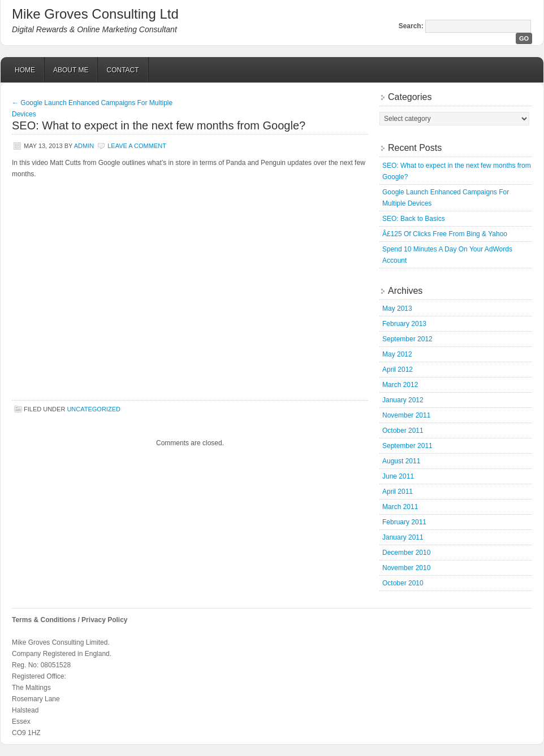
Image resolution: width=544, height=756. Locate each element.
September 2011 (407, 446)
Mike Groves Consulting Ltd (95, 14)
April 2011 (398, 492)
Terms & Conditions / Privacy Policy (70, 620)
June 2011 (398, 476)
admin (84, 146)
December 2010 (406, 553)
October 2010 (403, 583)
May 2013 (397, 309)
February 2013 (404, 324)
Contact (122, 70)
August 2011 (401, 461)
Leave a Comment (137, 146)
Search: (411, 26)
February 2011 (404, 522)
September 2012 (407, 339)
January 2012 (403, 400)
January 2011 (403, 537)
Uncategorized (94, 409)
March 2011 (400, 507)
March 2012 (400, 385)
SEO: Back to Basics (414, 219)
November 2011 (406, 415)
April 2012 (398, 370)
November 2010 (406, 568)
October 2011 (403, 431)
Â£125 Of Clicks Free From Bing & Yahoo (445, 234)
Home (25, 70)
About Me (71, 70)
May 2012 (397, 354)
